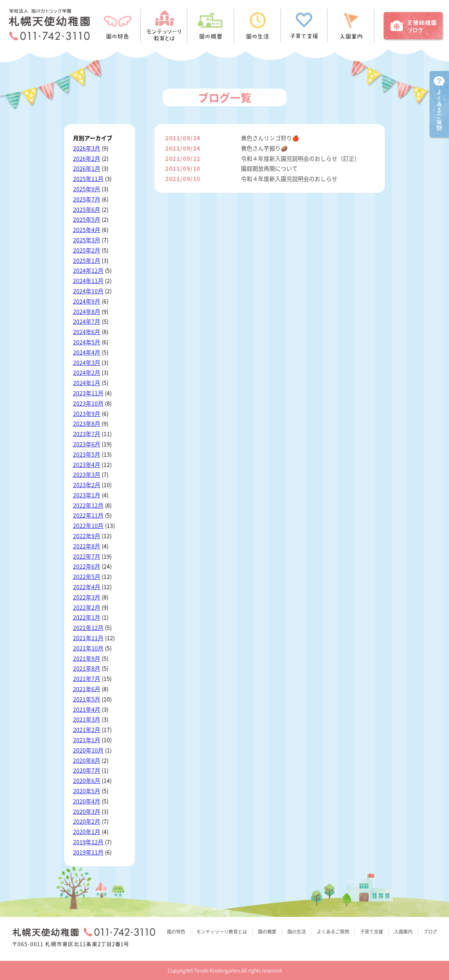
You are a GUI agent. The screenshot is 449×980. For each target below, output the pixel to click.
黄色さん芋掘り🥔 (264, 148)
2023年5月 (87, 454)
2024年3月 (87, 362)
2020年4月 (87, 801)
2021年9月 (87, 658)
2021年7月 (87, 678)
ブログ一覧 (225, 97)
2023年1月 (87, 495)
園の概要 (267, 931)
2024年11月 (88, 281)
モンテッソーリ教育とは (222, 931)
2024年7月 (87, 321)
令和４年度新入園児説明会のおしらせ (289, 179)
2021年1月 (87, 740)
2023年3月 (87, 474)
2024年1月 (87, 383)
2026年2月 (87, 158)
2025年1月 (87, 260)
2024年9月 (87, 301)
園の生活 (297, 931)
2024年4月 (87, 352)
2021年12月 (88, 627)
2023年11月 (88, 393)
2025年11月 (88, 179)
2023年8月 (87, 423)
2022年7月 (87, 556)
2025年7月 (87, 199)
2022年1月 (87, 617)
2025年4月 (87, 230)
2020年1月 (87, 832)
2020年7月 (87, 770)
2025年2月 (87, 250)
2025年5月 (87, 219)
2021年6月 (87, 689)
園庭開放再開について (269, 168)
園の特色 (176, 931)
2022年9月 (87, 536)
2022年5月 (87, 576)
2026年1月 (87, 168)
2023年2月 (87, 485)
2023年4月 (87, 464)
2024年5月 (87, 342)
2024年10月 (88, 291)
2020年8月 (87, 760)
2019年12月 (88, 842)
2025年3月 (87, 240)
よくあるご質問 (333, 931)
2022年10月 (88, 525)
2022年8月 (87, 546)
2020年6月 (87, 781)
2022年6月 (87, 566)
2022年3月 (87, 597)
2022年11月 (88, 515)
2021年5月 (87, 699)
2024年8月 (87, 311)
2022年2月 (87, 607)
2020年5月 (87, 791)
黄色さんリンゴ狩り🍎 (270, 138)
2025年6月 (87, 209)
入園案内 (403, 931)
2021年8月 (87, 668)
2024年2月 (87, 372)
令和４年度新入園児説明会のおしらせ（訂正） (301, 158)
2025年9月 (87, 189)
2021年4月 (87, 709)
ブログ (430, 931)
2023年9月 (87, 413)
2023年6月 (87, 444)
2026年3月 (87, 148)
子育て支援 (372, 931)
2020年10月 (88, 750)
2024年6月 (87, 332)
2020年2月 (87, 821)
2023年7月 (87, 434)
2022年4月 (87, 587)
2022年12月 (88, 505)
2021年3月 (87, 719)
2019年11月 (88, 852)
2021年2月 (87, 730)
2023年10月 (88, 403)
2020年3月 (87, 811)
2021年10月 (88, 648)
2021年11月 (88, 638)
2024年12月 (88, 270)
